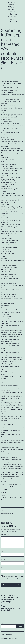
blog (6, 512)
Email (3, 560)
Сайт (2, 568)
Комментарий (5, 535)
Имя (3, 551)
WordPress (14, 638)
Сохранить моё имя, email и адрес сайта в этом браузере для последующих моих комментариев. (13, 578)
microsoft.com (10, 514)
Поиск (3, 623)
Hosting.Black (12, 3)
